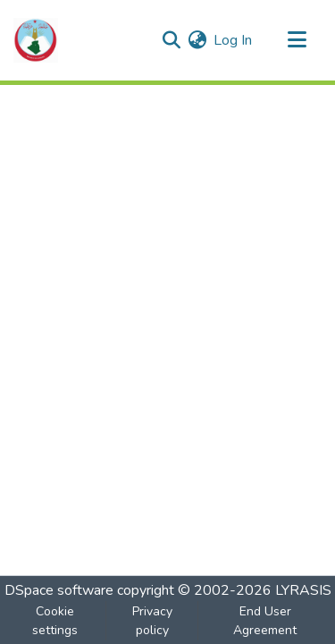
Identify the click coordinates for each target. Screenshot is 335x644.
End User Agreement (265, 621)
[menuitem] (197, 40)
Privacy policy (152, 621)
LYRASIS (303, 590)
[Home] (36, 40)
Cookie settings (55, 621)
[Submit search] (171, 40)
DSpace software (59, 590)
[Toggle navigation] (297, 40)
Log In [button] (234, 40)
